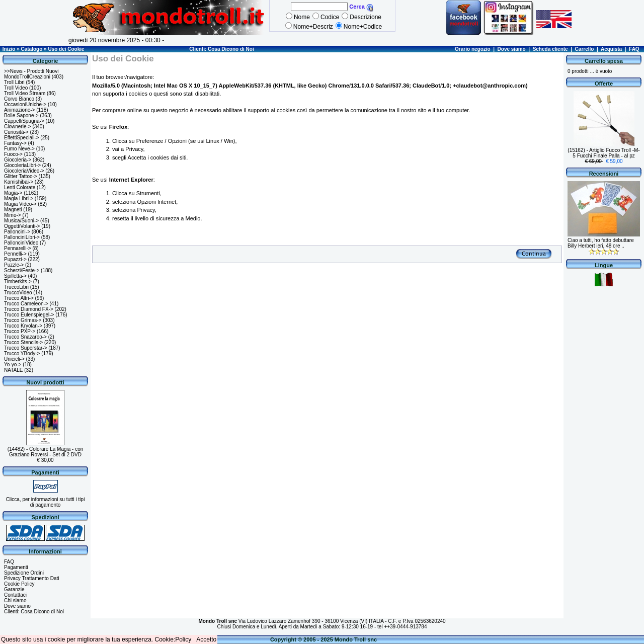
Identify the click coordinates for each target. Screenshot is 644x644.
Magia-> (13, 193)
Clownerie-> (18, 127)
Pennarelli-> (18, 248)
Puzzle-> (14, 265)
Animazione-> (19, 110)
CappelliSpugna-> (24, 121)
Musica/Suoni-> (21, 221)
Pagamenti (16, 567)
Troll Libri (14, 82)
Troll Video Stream (25, 93)
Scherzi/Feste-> (22, 270)
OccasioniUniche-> (25, 104)
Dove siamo (512, 49)
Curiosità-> (16, 132)
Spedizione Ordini (24, 573)
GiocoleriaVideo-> (24, 171)
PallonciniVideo (21, 243)
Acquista (611, 49)
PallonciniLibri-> (22, 237)
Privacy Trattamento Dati (31, 578)
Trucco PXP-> (20, 331)
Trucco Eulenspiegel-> (29, 315)
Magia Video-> (20, 204)
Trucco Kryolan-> (23, 326)
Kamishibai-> (19, 182)
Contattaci (15, 595)
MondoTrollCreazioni (27, 77)
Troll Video (16, 88)
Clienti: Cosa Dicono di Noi (221, 49)
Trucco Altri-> (19, 298)
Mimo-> (13, 215)
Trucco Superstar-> (26, 348)
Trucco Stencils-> (23, 342)
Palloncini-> (17, 232)
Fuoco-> (13, 154)
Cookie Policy (19, 584)
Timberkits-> (18, 281)
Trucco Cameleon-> (26, 304)
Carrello (585, 49)
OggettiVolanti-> (22, 226)
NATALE (13, 370)
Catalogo (31, 49)
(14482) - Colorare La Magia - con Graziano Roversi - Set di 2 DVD (46, 452)
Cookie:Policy (173, 639)
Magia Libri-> (19, 198)
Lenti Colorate (20, 187)
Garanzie (14, 589)
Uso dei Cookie (66, 49)
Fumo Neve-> (19, 149)
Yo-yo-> (13, 365)
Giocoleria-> (18, 160)
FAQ (634, 49)
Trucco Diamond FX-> (29, 309)
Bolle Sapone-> (21, 115)
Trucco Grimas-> (23, 320)
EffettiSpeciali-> (22, 138)
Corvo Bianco (19, 99)
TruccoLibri (16, 287)
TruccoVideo (18, 293)
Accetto (206, 639)
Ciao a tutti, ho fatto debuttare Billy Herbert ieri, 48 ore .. (601, 243)
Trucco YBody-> (22, 353)
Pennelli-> (15, 254)
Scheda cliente (550, 49)
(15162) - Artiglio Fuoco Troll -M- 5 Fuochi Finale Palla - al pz (603, 153)
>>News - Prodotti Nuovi (31, 71)
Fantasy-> (15, 143)
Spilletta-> (15, 276)
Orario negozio (473, 49)
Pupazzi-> (15, 259)
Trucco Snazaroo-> (25, 337)
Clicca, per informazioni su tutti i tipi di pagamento (46, 502)
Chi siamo (15, 600)
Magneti (13, 210)
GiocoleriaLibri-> (22, 165)
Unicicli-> (14, 359)
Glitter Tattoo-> (21, 176)
